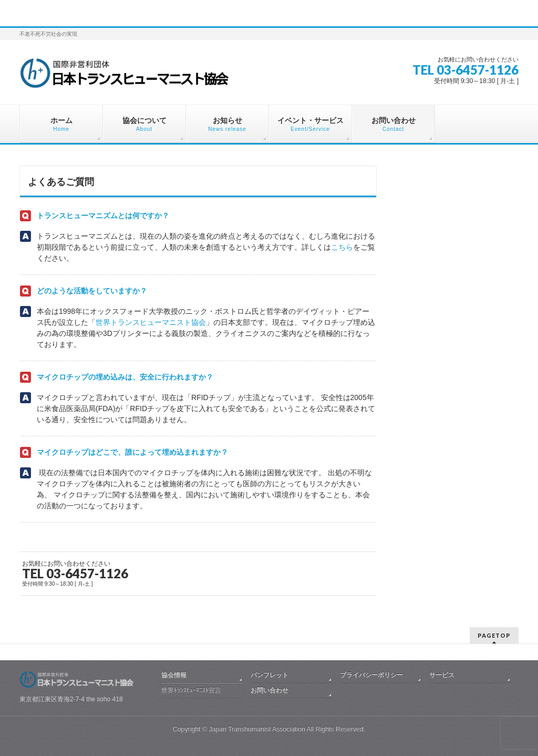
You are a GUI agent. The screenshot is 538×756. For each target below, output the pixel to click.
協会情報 (174, 675)
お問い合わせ (270, 690)
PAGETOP (494, 635)
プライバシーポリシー (371, 675)
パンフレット (270, 675)
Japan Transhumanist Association (257, 729)
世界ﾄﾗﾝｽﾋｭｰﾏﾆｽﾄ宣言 (191, 690)
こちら (342, 247)
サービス (442, 675)
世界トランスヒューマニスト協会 (151, 322)
